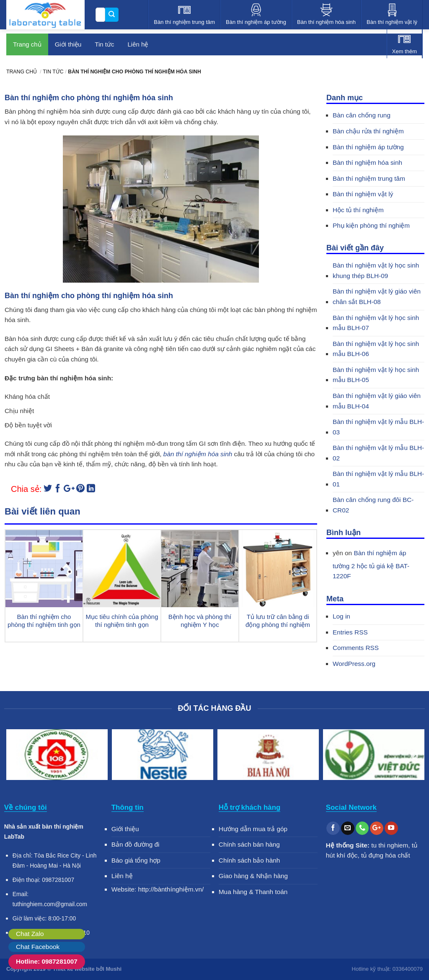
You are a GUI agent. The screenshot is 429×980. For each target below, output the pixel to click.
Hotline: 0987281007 (47, 961)
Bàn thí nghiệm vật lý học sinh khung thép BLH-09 (376, 270)
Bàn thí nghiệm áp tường (368, 147)
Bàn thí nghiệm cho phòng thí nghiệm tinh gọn (44, 621)
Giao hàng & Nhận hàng (253, 876)
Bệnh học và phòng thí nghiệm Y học (200, 621)
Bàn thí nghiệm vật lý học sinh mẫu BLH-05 (376, 375)
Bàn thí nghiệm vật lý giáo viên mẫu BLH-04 (377, 401)
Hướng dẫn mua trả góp (253, 829)
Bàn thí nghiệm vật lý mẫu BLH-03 (378, 427)
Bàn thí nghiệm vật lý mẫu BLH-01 (378, 479)
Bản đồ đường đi (136, 844)
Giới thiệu (68, 44)
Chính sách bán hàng (249, 844)
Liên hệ (122, 876)
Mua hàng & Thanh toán (253, 892)
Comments (356, 648)
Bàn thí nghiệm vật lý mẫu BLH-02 (378, 453)
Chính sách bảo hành (249, 860)
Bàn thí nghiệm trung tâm (369, 178)
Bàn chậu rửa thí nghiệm (368, 131)
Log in (341, 616)
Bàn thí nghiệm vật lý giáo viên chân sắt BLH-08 (377, 296)
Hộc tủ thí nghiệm (358, 210)
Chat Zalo (30, 934)
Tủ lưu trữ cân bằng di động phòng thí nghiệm (278, 621)
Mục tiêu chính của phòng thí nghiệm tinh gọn (122, 621)
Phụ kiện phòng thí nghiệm (371, 225)
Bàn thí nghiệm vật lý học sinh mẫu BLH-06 (376, 349)
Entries (350, 632)
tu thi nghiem (390, 845)
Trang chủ (27, 44)
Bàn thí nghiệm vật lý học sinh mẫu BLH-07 (376, 323)
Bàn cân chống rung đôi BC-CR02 (373, 505)
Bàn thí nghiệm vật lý (363, 194)
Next (414, 756)
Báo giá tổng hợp (136, 860)
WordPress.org (354, 664)
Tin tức (104, 44)
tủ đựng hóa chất (386, 855)
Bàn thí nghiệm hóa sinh (367, 162)
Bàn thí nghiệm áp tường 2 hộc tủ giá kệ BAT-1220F (371, 564)
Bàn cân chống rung (362, 115)
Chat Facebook (38, 947)
